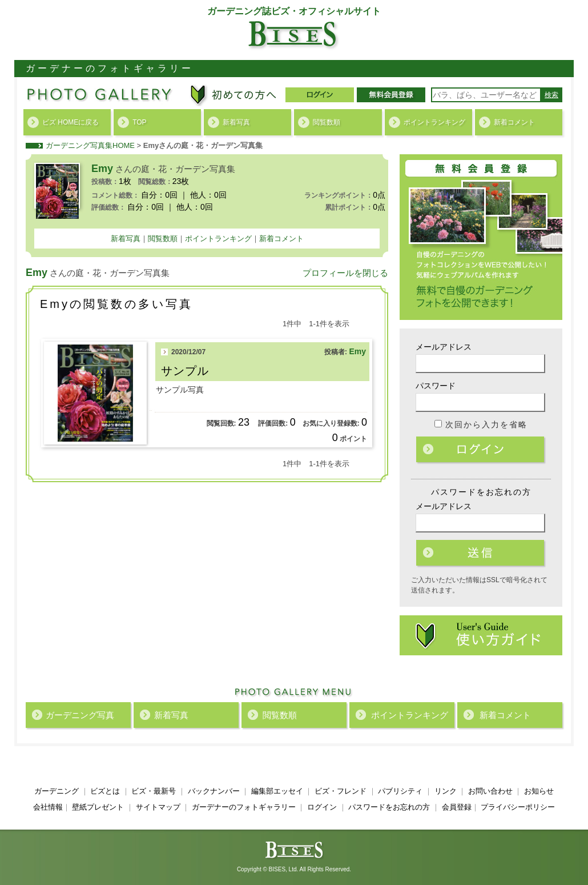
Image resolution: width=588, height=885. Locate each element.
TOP (139, 122)
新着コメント (514, 122)
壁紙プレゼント (98, 807)
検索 (551, 95)
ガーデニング (57, 791)
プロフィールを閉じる (345, 273)
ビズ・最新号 (154, 791)
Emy (357, 351)
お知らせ (539, 791)
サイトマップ (158, 807)
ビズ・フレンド (341, 791)
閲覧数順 (327, 122)
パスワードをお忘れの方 (389, 807)
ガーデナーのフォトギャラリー (244, 807)
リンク (446, 791)
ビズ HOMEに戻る (71, 122)
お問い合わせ (490, 791)
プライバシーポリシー (518, 807)
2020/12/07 (188, 352)
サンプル (185, 371)
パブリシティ (400, 791)
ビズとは (105, 791)
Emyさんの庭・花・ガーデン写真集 (203, 145)
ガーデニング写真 (80, 715)
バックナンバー (214, 791)
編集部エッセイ (277, 791)
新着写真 (236, 122)
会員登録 (457, 807)
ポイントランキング (434, 122)
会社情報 (48, 807)
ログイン (481, 450)
